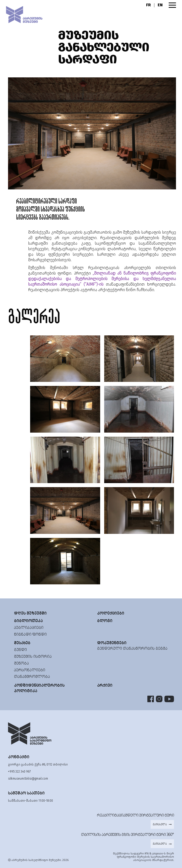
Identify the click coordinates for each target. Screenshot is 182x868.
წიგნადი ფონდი (30, 634)
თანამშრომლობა (32, 676)
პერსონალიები (30, 670)
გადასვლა (162, 824)
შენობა (21, 663)
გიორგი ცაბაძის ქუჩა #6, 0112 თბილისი (38, 764)
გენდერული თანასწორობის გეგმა (132, 648)
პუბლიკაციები (29, 627)
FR (148, 5)
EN (160, 5)
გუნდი (20, 650)
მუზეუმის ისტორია (33, 656)
